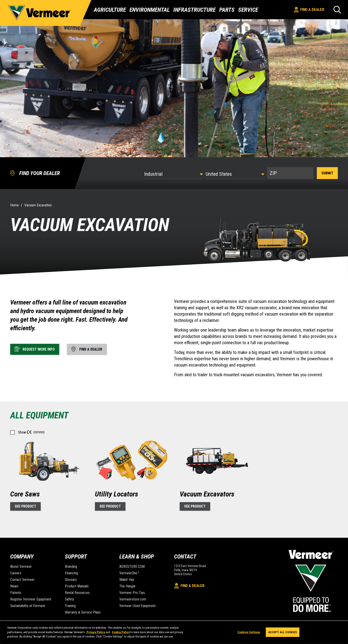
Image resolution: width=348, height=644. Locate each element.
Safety (69, 599)
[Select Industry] (174, 174)
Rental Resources (77, 593)
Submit (327, 173)
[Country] (235, 174)
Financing (71, 573)
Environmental (150, 10)
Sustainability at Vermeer (28, 606)
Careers (16, 573)
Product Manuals (77, 586)
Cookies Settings (249, 632)
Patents (16, 593)
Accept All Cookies (283, 632)
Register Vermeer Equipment (31, 599)
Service (248, 10)
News (14, 586)
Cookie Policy (121, 632)
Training (70, 606)
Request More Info (35, 349)
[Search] (337, 10)
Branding (71, 567)
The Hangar (127, 586)
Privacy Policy (96, 632)
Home (14, 205)
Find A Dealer (309, 10)
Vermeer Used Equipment (138, 606)
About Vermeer (21, 567)
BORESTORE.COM (132, 567)
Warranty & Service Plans (83, 612)
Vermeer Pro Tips (132, 593)
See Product (25, 506)
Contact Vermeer (22, 580)
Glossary (71, 580)
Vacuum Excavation (38, 205)
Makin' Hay (127, 580)
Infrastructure (194, 10)
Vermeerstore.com (133, 599)
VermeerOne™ (129, 573)
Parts (227, 10)
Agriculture (110, 10)
